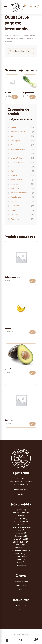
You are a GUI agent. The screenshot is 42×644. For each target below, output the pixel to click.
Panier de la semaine (19, 193)
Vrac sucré (15, 219)
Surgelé (14, 201)
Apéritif (13, 127)
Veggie (13, 210)
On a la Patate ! (21, 605)
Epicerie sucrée (17, 162)
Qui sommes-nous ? (21, 490)
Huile (13, 171)
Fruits (13, 167)
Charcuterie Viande (18, 149)
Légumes (14, 184)
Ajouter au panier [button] (15, 97)
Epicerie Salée (16, 158)
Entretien (14, 154)
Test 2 (21, 610)
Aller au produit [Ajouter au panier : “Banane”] (32, 332)
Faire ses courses (21, 581)
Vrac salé (14, 215)
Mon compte (21, 585)
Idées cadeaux (16, 180)
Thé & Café (15, 206)
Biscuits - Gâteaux (18, 132)
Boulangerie (15, 141)
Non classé (15, 188)
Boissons (14, 136)
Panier (21, 590)
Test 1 (21, 614)
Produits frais (16, 197)
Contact (21, 494)
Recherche (21, 640)
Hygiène (14, 175)
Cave (12, 145)
